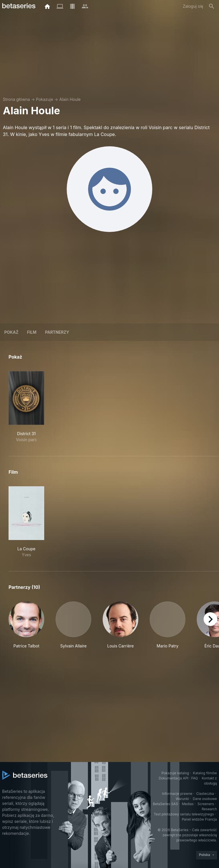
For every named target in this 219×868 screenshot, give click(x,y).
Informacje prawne (177, 794)
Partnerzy (57, 332)
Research (209, 809)
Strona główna (16, 99)
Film (32, 332)
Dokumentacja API (174, 778)
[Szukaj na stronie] (212, 6)
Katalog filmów (205, 773)
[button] (26, 628)
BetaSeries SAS (165, 804)
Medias (188, 804)
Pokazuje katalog (175, 773)
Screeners (206, 804)
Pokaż (11, 332)
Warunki (182, 799)
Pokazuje (44, 99)
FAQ (195, 778)
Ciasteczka (205, 794)
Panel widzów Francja (199, 819)
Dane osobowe (205, 799)
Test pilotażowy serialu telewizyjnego (184, 814)
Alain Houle (70, 99)
